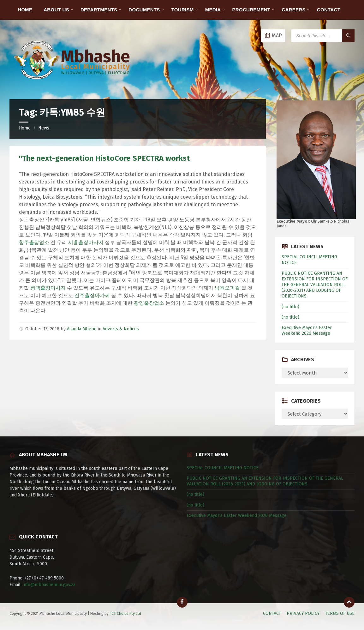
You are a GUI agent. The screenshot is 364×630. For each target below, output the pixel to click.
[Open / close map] (273, 36)
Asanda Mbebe (82, 329)
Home (25, 128)
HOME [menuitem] (25, 10)
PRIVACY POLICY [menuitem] (303, 613)
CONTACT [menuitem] (329, 10)
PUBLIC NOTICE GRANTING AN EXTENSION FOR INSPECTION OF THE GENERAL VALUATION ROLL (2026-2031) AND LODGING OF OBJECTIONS (315, 285)
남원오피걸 (227, 288)
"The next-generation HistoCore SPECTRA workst (104, 158)
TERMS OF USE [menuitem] (340, 613)
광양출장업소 (149, 303)
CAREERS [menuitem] (293, 10)
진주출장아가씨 (92, 295)
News (44, 128)
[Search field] (323, 36)
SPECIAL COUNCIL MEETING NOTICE (223, 468)
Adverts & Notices (121, 329)
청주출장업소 (34, 242)
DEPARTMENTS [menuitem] (99, 10)
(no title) (290, 307)
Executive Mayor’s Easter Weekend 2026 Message (307, 330)
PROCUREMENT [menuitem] (251, 10)
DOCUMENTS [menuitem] (144, 10)
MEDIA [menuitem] (213, 10)
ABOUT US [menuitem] (56, 10)
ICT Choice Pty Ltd (126, 614)
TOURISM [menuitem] (183, 10)
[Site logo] (73, 87)
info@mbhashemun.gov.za (49, 585)
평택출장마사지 (48, 288)
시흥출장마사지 (86, 242)
